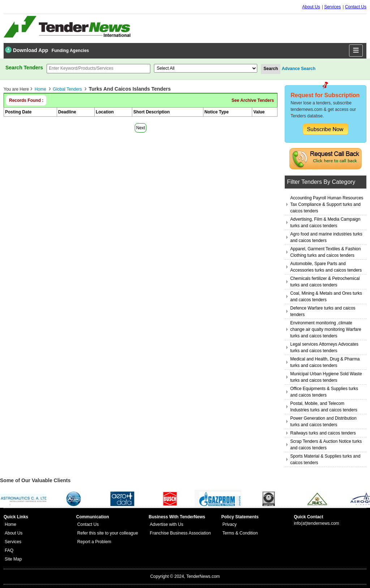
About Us (311, 7)
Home (40, 89)
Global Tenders (67, 89)
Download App (27, 50)
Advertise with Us (167, 524)
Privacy (229, 524)
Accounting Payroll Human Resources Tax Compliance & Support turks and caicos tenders (327, 204)
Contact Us (356, 7)
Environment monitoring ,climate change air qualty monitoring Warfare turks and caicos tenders (326, 329)
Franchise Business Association (180, 533)
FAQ (9, 550)
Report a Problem (94, 542)
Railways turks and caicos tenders (323, 433)
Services (332, 7)
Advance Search (299, 69)
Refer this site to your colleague (108, 533)
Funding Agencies (70, 51)
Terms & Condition (240, 533)
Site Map (13, 559)
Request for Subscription (325, 95)
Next (141, 128)
